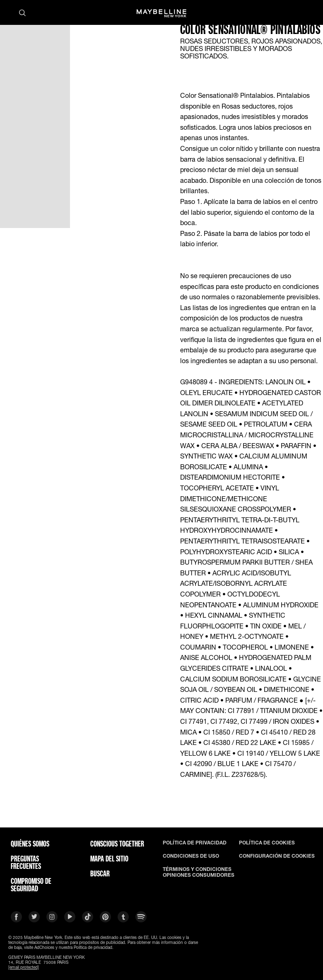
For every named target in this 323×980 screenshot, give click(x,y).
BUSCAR (100, 873)
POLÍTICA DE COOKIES (267, 843)
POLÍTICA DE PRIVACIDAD (195, 843)
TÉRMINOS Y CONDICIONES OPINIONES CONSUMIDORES (199, 872)
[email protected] (24, 967)
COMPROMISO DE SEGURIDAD (31, 885)
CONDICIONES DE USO (191, 856)
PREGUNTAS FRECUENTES (26, 862)
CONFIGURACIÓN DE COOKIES (277, 856)
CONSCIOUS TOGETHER (117, 844)
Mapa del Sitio (109, 859)
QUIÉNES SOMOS (30, 844)
